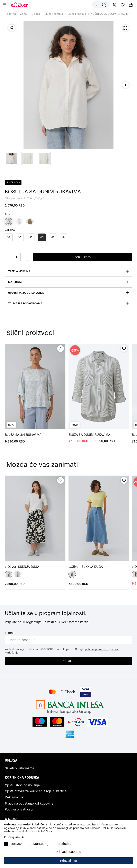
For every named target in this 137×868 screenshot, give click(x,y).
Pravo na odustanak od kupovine (29, 803)
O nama (11, 819)
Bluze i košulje (54, 14)
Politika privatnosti (19, 809)
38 (31, 237)
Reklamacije (14, 797)
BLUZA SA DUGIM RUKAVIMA (89, 435)
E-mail (10, 633)
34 (9, 237)
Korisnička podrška (22, 777)
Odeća (36, 14)
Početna (10, 14)
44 (64, 237)
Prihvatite (69, 661)
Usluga (11, 760)
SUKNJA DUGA (22, 567)
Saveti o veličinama (20, 768)
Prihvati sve (68, 861)
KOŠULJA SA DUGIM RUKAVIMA (110, 14)
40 (42, 237)
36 (20, 237)
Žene (24, 14)
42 (53, 237)
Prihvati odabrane (68, 852)
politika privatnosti (97, 649)
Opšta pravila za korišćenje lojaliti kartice (36, 791)
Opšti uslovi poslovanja (22, 785)
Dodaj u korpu (82, 257)
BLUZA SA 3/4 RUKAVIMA (23, 435)
